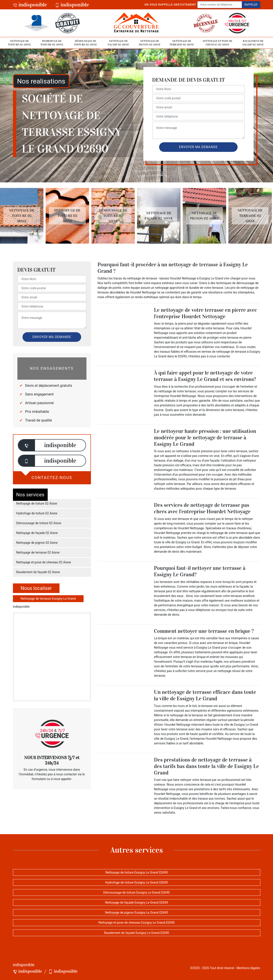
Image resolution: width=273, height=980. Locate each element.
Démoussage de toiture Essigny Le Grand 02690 (137, 892)
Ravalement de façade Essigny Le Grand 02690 (137, 933)
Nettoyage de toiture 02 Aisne (19, 43)
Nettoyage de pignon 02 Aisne (150, 43)
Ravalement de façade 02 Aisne (253, 43)
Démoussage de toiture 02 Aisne (85, 43)
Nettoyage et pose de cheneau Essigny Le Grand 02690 (137, 923)
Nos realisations (41, 81)
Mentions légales (248, 968)
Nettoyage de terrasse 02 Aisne (182, 43)
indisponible (30, 5)
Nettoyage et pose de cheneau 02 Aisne (218, 43)
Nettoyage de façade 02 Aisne (118, 43)
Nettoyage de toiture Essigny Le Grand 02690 (137, 872)
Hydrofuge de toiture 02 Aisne (52, 43)
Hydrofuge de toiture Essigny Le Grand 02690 (136, 882)
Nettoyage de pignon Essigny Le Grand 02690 (136, 913)
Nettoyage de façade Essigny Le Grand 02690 (136, 903)
